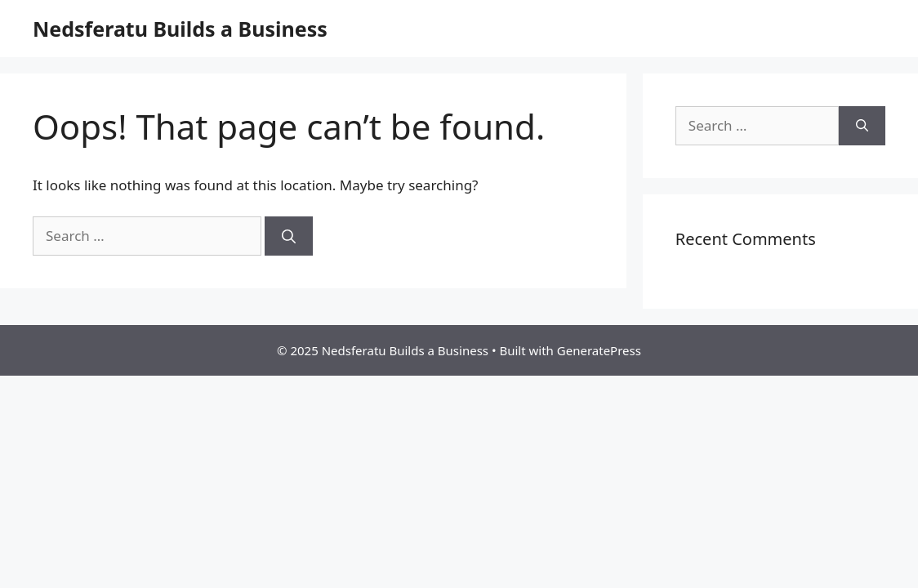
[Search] (289, 236)
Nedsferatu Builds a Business (180, 29)
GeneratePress (599, 350)
